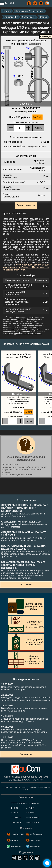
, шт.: (26, 123)
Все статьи (26, 585)
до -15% (38, 117)
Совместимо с (24, 205)
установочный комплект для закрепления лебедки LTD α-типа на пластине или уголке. (26, 267)
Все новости (26, 754)
